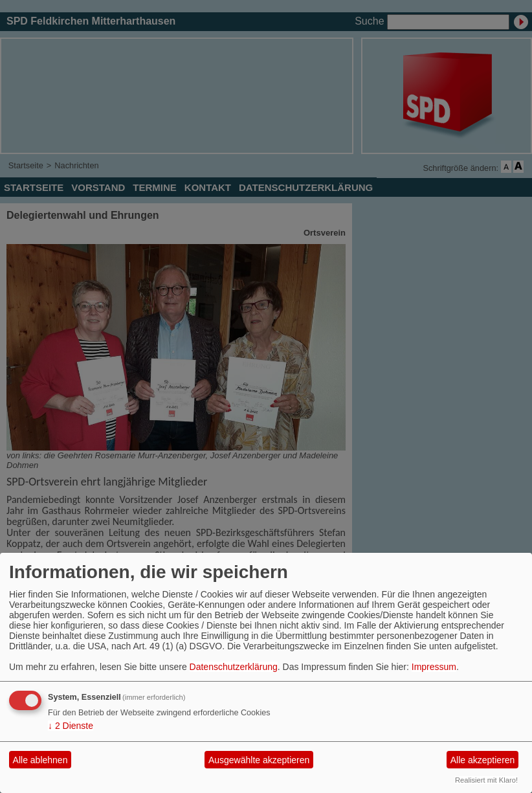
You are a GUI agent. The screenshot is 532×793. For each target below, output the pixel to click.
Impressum (434, 667)
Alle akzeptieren (483, 760)
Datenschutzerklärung (234, 667)
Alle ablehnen (40, 760)
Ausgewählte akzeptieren (259, 760)
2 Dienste (71, 726)
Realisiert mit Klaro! (486, 780)
